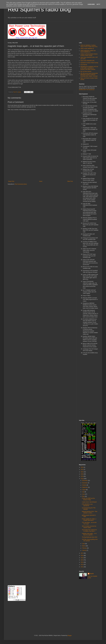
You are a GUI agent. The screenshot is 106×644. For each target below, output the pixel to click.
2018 (82, 479)
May (83, 496)
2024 (82, 467)
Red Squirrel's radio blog (39, 9)
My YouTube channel (86, 71)
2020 (82, 474)
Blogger (70, 635)
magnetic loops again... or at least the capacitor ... (89, 534)
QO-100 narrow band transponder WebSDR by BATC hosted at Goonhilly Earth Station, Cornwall (89, 75)
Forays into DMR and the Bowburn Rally (88, 499)
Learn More (91, 4)
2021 (82, 472)
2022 (82, 470)
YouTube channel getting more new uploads (90, 540)
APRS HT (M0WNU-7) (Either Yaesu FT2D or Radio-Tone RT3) (89, 46)
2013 (82, 562)
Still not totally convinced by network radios (89, 527)
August (84, 490)
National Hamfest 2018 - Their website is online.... (90, 512)
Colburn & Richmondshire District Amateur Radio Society (89, 55)
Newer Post (11, 181)
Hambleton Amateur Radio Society (89, 63)
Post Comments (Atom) (21, 184)
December (85, 481)
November (85, 483)
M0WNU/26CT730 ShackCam (87, 90)
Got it (98, 4)
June (84, 494)
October (84, 485)
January (84, 550)
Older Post (70, 181)
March (84, 546)
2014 (82, 560)
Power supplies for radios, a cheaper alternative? (89, 520)
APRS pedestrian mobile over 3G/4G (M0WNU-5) (88, 51)
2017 (82, 553)
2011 (82, 567)
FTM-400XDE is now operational (87, 505)
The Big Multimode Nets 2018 (90, 537)
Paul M (92, 574)
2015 (82, 558)
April (83, 544)
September (85, 487)
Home (41, 181)
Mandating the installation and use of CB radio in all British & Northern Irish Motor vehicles (89, 68)
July (83, 492)
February (85, 548)
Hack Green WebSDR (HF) (87, 61)
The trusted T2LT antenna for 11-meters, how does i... (89, 530)
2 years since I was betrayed (89, 502)
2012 (82, 564)
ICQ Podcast (84, 65)
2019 (82, 476)
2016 (82, 556)
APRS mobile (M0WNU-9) (87, 49)
